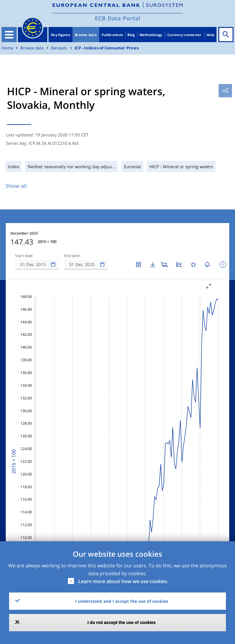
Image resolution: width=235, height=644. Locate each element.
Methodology (151, 35)
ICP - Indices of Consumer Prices (107, 48)
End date (72, 256)
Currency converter (185, 35)
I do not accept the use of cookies (122, 622)
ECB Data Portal (118, 18)
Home (7, 48)
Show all (16, 186)
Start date (24, 256)
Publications (112, 35)
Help (210, 35)
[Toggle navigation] (9, 35)
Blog (131, 35)
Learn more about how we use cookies (123, 581)
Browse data (86, 35)
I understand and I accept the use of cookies (122, 601)
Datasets (59, 48)
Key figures (60, 35)
